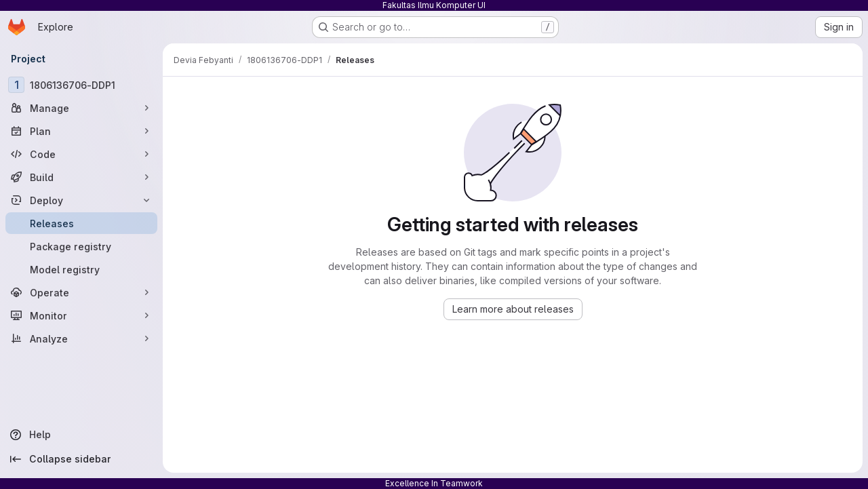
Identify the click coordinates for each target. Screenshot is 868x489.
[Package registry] (81, 246)
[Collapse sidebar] (81, 459)
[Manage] (81, 108)
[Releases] (81, 223)
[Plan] (81, 131)
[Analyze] (81, 338)
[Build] (81, 177)
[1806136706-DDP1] (81, 85)
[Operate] (81, 292)
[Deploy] (81, 200)
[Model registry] (81, 269)
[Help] (81, 435)
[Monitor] (81, 315)
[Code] (81, 154)
